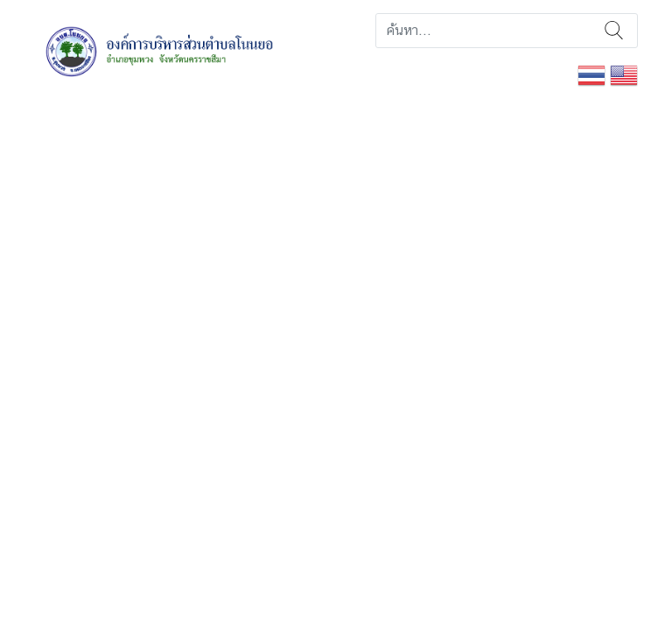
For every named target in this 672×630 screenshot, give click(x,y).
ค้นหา (614, 31)
